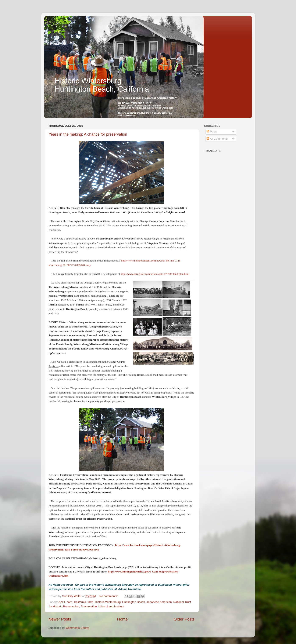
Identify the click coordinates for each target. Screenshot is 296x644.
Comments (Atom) (78, 628)
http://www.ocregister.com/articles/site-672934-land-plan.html (155, 274)
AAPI (62, 602)
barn (69, 602)
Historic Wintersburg (108, 602)
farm (90, 602)
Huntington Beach (134, 602)
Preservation (89, 606)
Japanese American (159, 602)
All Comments (217, 139)
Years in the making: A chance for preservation (88, 134)
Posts (212, 131)
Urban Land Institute (111, 606)
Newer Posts (60, 619)
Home (122, 619)
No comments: (109, 596)
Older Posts (184, 619)
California (80, 602)
